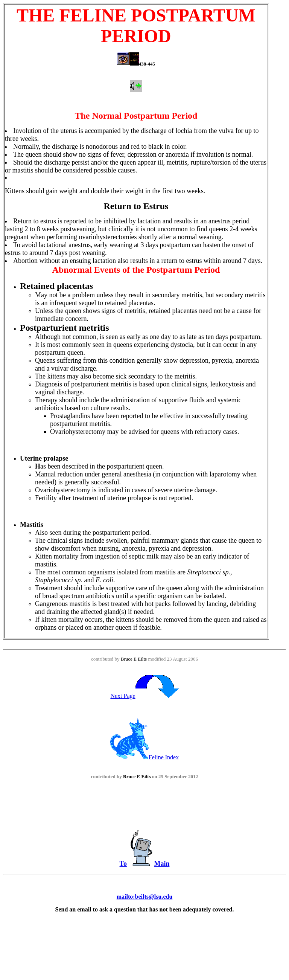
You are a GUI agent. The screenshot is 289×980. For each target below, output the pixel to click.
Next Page (144, 696)
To (123, 864)
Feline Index (144, 757)
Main (162, 864)
